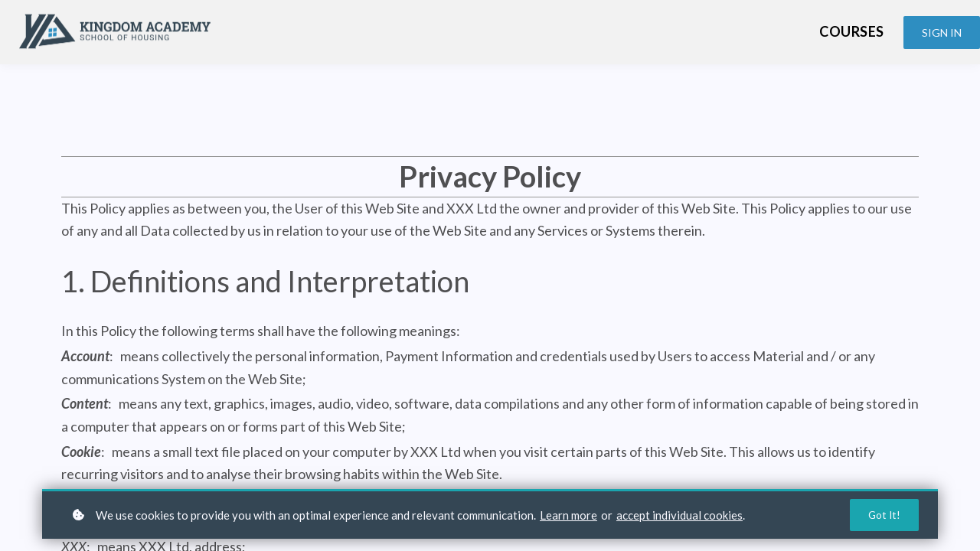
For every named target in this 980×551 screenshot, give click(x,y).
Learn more (568, 514)
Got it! (884, 515)
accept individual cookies (679, 514)
